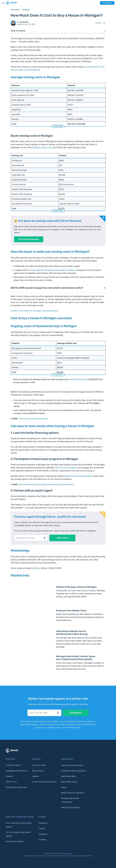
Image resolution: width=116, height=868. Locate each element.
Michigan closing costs (42, 147)
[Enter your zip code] (31, 538)
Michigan (26, 10)
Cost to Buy (15, 10)
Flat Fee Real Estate (15, 841)
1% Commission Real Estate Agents (18, 834)
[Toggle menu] (3, 3)
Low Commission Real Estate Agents (19, 825)
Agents (35, 776)
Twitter (42, 828)
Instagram (43, 834)
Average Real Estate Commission (70, 800)
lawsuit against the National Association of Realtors (53, 270)
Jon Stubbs (24, 22)
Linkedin (42, 839)
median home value (78, 379)
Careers (9, 776)
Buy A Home (38, 771)
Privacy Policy (28, 856)
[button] (31, 538)
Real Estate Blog (68, 776)
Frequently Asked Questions (74, 771)
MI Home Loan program (66, 468)
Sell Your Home (39, 765)
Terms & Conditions (40, 856)
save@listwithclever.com (17, 771)
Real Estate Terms (69, 782)
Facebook (43, 823)
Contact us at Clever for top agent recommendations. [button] (35, 311)
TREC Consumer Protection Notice (57, 856)
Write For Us (11, 782)
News (64, 787)
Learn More (62, 538)
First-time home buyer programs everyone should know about (46, 484)
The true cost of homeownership (33, 419)
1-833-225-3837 (13, 765)
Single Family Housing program (78, 476)
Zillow (37, 568)
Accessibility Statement (16, 787)
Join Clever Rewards (29, 239)
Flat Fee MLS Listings (70, 807)
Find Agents (107, 3)
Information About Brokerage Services (80, 856)
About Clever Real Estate (72, 765)
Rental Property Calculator (73, 793)
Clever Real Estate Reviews (44, 782)
